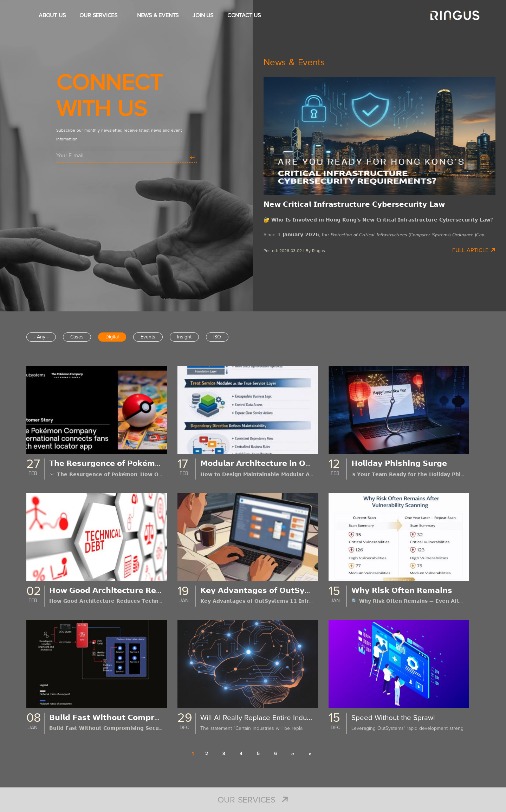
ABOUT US (52, 15)
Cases (77, 337)
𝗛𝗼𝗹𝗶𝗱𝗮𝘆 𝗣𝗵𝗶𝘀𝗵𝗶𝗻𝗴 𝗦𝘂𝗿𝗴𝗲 (403, 464)
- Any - (41, 337)
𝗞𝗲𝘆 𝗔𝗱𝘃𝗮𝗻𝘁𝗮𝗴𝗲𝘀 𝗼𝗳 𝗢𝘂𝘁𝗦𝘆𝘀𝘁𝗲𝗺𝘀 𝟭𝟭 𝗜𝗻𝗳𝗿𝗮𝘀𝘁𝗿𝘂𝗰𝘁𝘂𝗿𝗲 (308, 591)
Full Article (474, 250)
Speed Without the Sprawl (396, 718)
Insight (184, 337)
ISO (217, 337)
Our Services (253, 800)
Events (148, 337)
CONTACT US (244, 15)
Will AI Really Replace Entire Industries (265, 718)
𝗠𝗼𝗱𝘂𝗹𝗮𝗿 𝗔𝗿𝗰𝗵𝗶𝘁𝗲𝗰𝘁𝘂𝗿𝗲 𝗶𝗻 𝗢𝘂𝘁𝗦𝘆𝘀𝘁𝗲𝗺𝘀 (280, 464)
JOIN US (203, 15)
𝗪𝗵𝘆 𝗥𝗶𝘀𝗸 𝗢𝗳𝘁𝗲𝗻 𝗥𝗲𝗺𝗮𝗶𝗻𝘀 (405, 591)
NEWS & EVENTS (158, 15)
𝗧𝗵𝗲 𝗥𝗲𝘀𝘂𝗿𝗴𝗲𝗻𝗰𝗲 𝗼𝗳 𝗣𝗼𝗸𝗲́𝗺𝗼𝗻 (111, 464)
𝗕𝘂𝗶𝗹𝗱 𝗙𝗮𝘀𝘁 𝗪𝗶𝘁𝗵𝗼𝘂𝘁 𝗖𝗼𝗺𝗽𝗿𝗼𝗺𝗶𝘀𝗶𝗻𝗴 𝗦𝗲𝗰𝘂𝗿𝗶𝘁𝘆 (143, 718)
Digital (112, 337)
